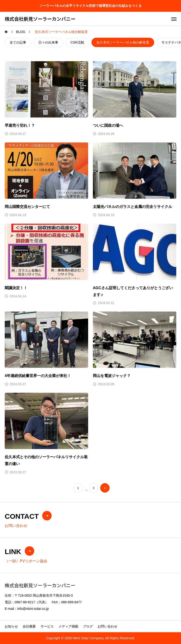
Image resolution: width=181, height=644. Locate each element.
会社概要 (29, 626)
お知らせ (11, 626)
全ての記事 (18, 42)
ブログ (88, 626)
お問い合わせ (107, 626)
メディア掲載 (68, 626)
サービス (47, 626)
